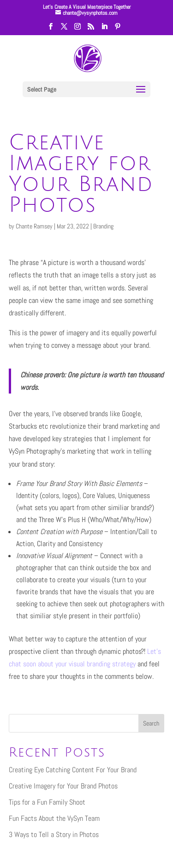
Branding (103, 226)
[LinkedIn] (104, 29)
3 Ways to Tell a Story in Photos (54, 834)
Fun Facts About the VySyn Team (54, 818)
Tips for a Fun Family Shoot (47, 802)
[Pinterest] (118, 29)
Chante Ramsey (34, 226)
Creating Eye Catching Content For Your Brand (73, 770)
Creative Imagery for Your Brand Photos (63, 786)
